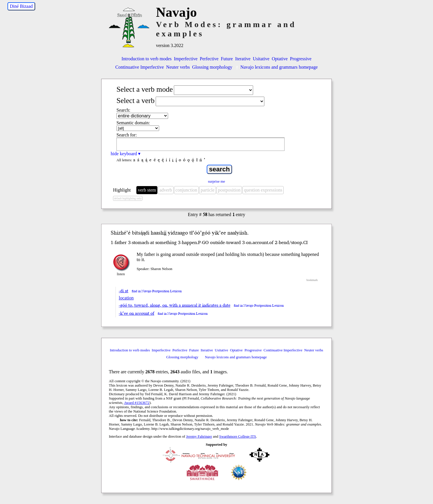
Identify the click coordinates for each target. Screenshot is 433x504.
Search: (123, 110)
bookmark (312, 280)
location (126, 298)
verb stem (147, 190)
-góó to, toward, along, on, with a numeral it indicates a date (175, 305)
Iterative (243, 59)
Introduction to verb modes (147, 59)
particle (208, 190)
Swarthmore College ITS (238, 436)
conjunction (187, 190)
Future (227, 59)
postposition (229, 190)
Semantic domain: (133, 123)
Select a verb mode (145, 89)
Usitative (261, 59)
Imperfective (186, 59)
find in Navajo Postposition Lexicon (157, 291)
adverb (166, 190)
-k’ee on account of (137, 313)
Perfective (209, 59)
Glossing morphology (212, 67)
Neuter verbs (178, 67)
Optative (280, 59)
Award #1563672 (137, 403)
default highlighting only (128, 198)
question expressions (263, 190)
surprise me (216, 181)
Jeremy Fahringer (199, 436)
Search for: (127, 135)
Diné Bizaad (21, 6)
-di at (124, 291)
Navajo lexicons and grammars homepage (276, 67)
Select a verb (135, 101)
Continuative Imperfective (140, 67)
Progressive (301, 59)
